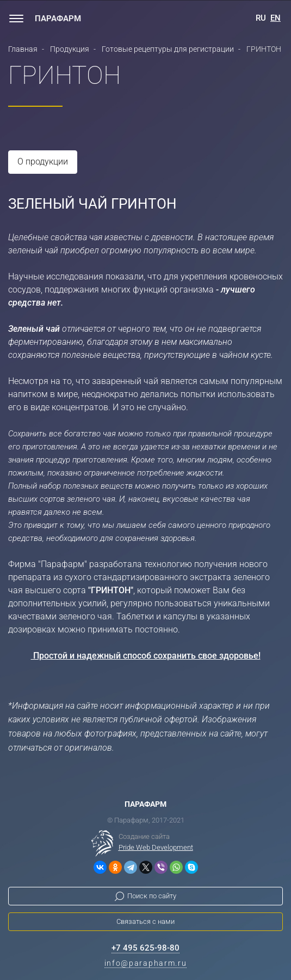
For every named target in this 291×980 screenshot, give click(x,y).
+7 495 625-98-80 (145, 948)
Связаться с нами (145, 921)
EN (275, 18)
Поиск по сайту (152, 896)
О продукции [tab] (43, 162)
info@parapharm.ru (146, 963)
